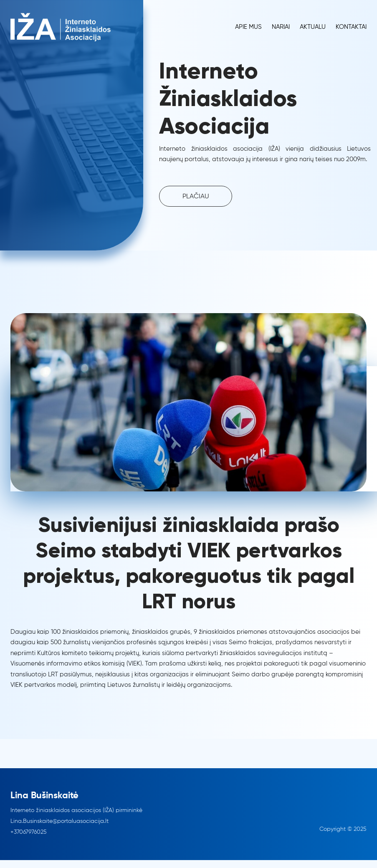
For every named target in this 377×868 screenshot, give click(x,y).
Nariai (281, 27)
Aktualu (313, 27)
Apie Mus (248, 27)
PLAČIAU (196, 197)
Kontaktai (351, 27)
